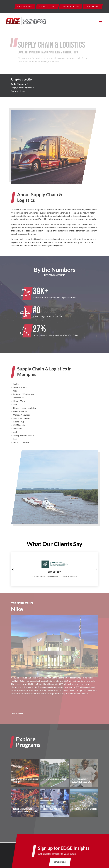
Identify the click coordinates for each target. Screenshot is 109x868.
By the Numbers (18, 84)
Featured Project (19, 91)
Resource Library (71, 7)
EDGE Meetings (93, 7)
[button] (13, 569)
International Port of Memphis (84, 809)
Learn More (17, 713)
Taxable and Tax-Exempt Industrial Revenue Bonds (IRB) (25, 810)
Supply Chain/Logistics (21, 88)
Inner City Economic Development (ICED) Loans (82, 781)
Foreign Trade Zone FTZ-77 (53, 809)
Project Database (47, 7)
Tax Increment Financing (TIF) (54, 780)
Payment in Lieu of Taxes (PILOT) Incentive (25, 781)
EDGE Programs (25, 7)
